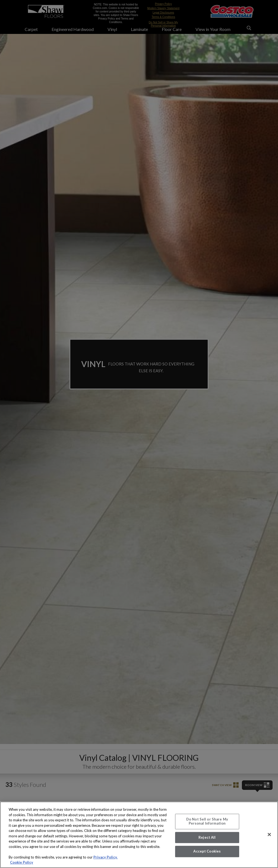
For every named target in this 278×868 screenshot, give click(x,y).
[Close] (269, 834)
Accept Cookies (207, 851)
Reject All (207, 837)
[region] (139, 835)
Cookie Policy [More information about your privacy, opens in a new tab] (22, 862)
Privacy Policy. (105, 857)
